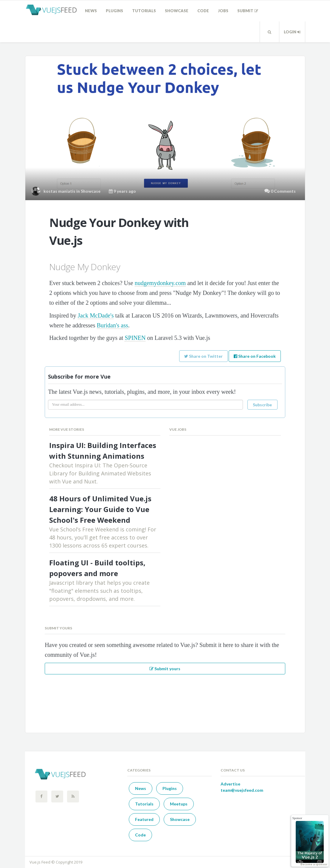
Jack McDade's (96, 315)
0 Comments (283, 191)
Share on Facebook (255, 356)
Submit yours (165, 669)
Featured (144, 819)
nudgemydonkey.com (160, 283)
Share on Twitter (203, 356)
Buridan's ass (113, 325)
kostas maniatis (59, 191)
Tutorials (144, 11)
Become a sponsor (314, 864)
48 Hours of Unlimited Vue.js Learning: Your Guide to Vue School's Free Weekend (100, 509)
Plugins (114, 11)
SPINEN (135, 338)
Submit (248, 11)
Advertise (230, 784)
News (91, 11)
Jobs (223, 11)
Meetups (179, 804)
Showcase (177, 11)
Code (203, 11)
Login (292, 32)
